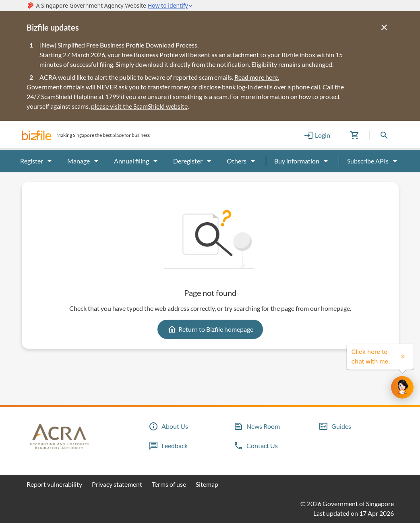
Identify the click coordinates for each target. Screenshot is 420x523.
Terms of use (169, 484)
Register (37, 161)
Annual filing (137, 161)
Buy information (302, 161)
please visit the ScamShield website (139, 106)
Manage (84, 161)
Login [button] (317, 135)
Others (242, 161)
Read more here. (257, 77)
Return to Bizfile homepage (210, 329)
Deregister (193, 161)
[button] (37, 135)
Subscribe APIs (373, 161)
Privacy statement (117, 484)
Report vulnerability (54, 484)
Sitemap (207, 484)
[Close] (384, 27)
